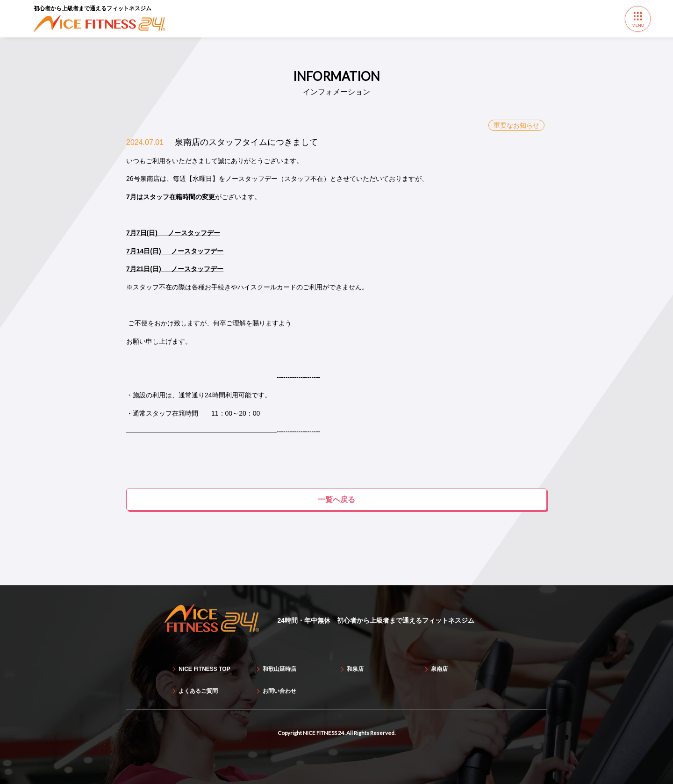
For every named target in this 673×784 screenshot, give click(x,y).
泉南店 (439, 669)
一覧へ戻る (336, 500)
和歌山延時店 (279, 669)
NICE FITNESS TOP (204, 669)
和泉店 (355, 669)
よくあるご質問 (198, 691)
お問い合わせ (279, 691)
